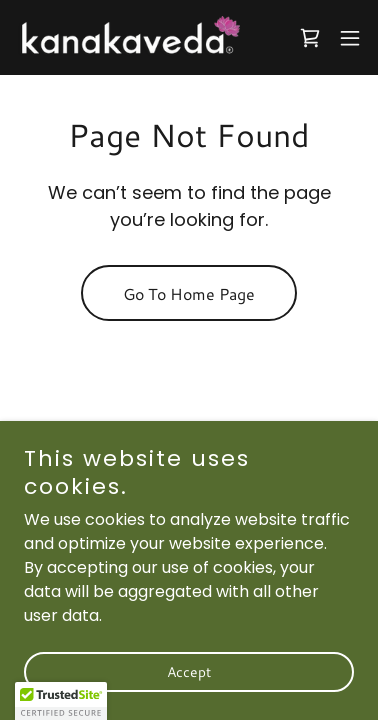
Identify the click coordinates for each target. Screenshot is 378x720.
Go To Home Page (189, 293)
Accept (189, 672)
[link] (128, 37)
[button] (350, 38)
